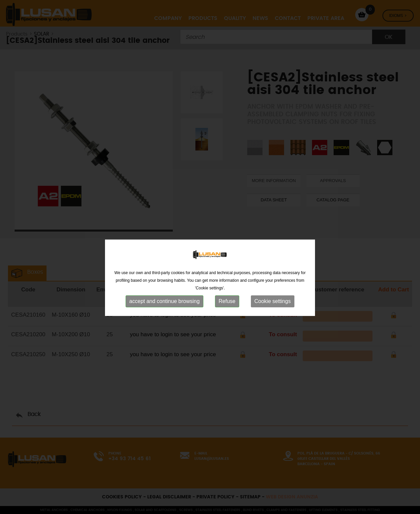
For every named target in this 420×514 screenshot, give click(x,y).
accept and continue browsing (164, 312)
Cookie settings (273, 312)
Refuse (227, 312)
